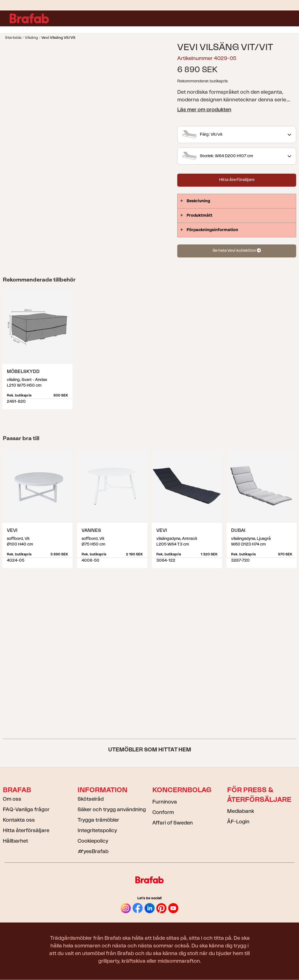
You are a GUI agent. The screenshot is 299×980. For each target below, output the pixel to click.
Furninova (165, 802)
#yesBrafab (93, 851)
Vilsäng (31, 38)
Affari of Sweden (173, 823)
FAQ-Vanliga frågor (26, 809)
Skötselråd (91, 799)
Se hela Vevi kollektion (237, 251)
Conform (163, 812)
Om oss (12, 799)
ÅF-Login (238, 822)
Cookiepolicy (93, 841)
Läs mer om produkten (204, 110)
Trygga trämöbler (98, 820)
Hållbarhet (15, 841)
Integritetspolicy (97, 830)
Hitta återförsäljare (237, 180)
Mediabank (241, 811)
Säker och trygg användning (112, 809)
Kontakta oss (19, 820)
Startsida (13, 38)
